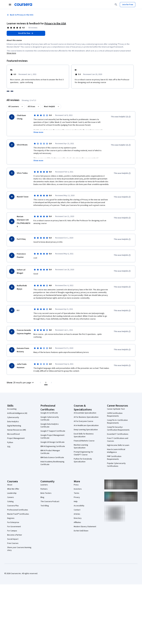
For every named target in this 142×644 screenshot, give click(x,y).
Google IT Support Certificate (53, 431)
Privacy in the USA (55, 24)
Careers (11, 497)
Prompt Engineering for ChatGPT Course (83, 453)
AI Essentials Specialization (85, 413)
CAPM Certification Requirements (115, 415)
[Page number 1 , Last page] (46, 383)
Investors (78, 489)
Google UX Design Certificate (52, 442)
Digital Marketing (14, 426)
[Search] (116, 5)
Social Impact (13, 539)
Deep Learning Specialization (86, 430)
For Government (14, 527)
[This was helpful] (122, 173)
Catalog (10, 502)
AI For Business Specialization (86, 417)
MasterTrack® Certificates (18, 514)
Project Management (16, 438)
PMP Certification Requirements (114, 458)
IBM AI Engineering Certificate (53, 446)
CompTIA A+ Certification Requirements (117, 422)
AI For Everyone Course (83, 421)
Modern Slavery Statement (85, 527)
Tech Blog (45, 506)
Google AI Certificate (49, 413)
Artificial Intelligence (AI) (17, 413)
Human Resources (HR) (17, 430)
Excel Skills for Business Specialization (84, 435)
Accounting (12, 409)
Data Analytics (13, 422)
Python (10, 442)
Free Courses (13, 543)
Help (76, 502)
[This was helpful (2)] (121, 117)
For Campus (12, 531)
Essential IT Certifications (118, 434)
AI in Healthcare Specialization (86, 425)
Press (76, 485)
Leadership (12, 493)
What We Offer (13, 489)
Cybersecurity (13, 417)
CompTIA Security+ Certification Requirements (118, 429)
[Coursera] (23, 5)
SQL (9, 447)
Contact (77, 510)
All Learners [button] (14, 107)
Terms (76, 493)
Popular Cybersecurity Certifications (116, 465)
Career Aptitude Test (116, 409)
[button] (21, 383)
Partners (44, 489)
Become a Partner (15, 535)
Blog (42, 497)
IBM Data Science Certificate (52, 458)
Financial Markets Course (84, 441)
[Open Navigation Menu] (10, 5)
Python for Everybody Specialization (83, 460)
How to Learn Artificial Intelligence (116, 451)
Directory (78, 518)
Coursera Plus (13, 506)
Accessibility (79, 506)
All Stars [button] (31, 107)
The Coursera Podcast (50, 502)
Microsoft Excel (13, 434)
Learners (44, 485)
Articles (77, 514)
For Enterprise (13, 522)
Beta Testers (46, 493)
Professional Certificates (18, 510)
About (10, 485)
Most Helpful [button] (50, 107)
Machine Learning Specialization (81, 446)
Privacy (77, 497)
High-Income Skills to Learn (118, 445)
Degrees (11, 518)
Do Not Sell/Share (81, 531)
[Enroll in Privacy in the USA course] (26, 33)
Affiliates (77, 522)
